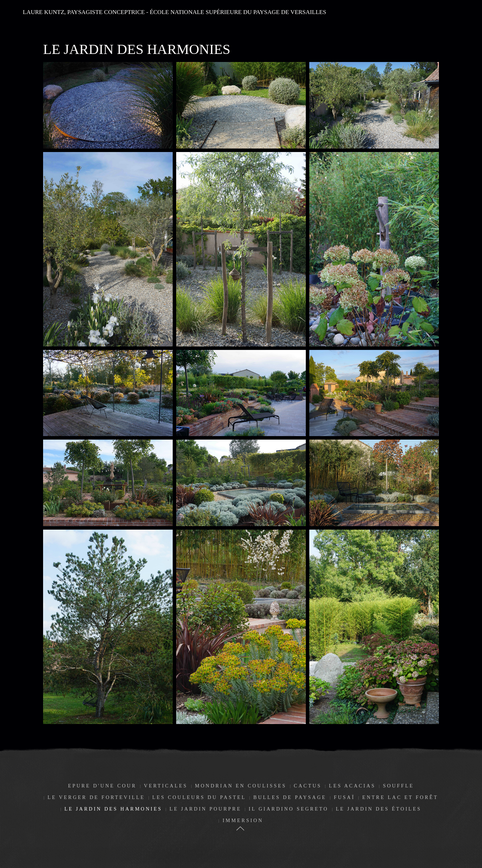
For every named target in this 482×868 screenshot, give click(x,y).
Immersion (243, 821)
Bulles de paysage (290, 797)
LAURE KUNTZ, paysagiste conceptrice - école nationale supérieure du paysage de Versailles (174, 12)
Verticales (166, 786)
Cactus (308, 786)
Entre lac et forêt (400, 797)
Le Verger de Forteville (96, 797)
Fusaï (344, 797)
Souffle (398, 786)
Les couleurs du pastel (199, 797)
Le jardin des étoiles (379, 809)
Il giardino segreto (289, 809)
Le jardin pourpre (205, 809)
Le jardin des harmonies (113, 809)
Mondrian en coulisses (241, 786)
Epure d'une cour (102, 786)
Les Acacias (352, 786)
